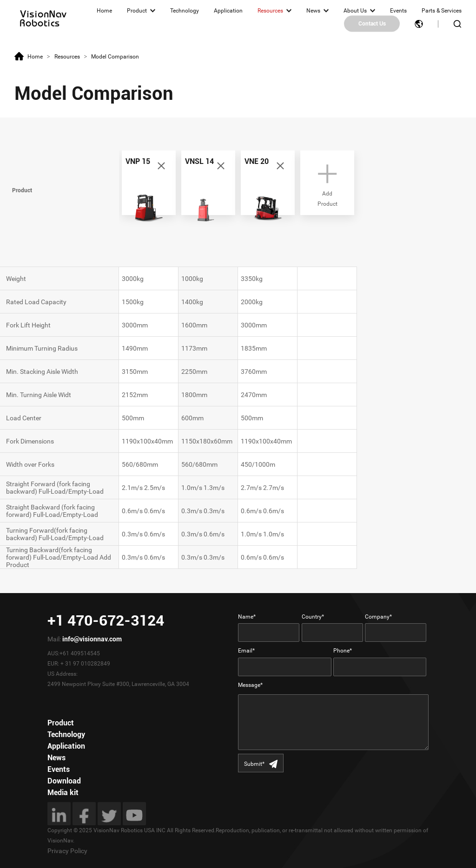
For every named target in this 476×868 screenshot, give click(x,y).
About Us (355, 11)
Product (137, 11)
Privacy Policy (67, 851)
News (313, 11)
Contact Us (372, 24)
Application (228, 11)
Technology (185, 11)
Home (104, 11)
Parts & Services (442, 11)
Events (398, 11)
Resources (270, 11)
